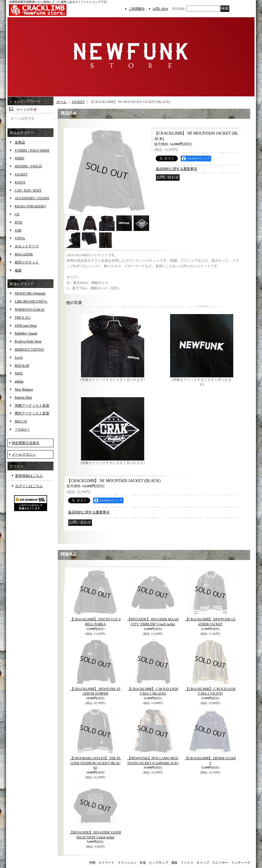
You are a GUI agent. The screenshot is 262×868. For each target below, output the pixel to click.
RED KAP (22, 366)
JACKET (21, 174)
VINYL (20, 238)
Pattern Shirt (23, 397)
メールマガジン (24, 454)
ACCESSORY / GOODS (32, 198)
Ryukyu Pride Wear (28, 341)
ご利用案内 (137, 9)
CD (17, 214)
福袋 (18, 270)
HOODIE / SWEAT (28, 166)
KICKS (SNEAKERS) (30, 206)
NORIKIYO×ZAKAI (29, 309)
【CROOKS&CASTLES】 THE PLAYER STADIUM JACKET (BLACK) (95, 763)
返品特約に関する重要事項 (176, 169)
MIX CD (21, 421)
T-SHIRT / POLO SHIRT (32, 150)
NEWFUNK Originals (30, 293)
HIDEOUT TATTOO (29, 349)
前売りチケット (27, 262)
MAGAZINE (24, 254)
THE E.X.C (23, 318)
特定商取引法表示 (26, 443)
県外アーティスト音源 (32, 413)
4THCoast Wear (26, 326)
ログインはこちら (29, 486)
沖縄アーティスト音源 (32, 406)
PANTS (20, 182)
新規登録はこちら (29, 476)
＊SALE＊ (22, 429)
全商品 (20, 142)
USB (18, 230)
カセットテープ (27, 246)
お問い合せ (160, 9)
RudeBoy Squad (26, 333)
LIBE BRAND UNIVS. (31, 301)
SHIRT (20, 158)
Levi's (19, 357)
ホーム (61, 102)
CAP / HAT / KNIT (28, 190)
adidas (19, 381)
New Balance (24, 389)
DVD (18, 222)
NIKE (19, 373)
